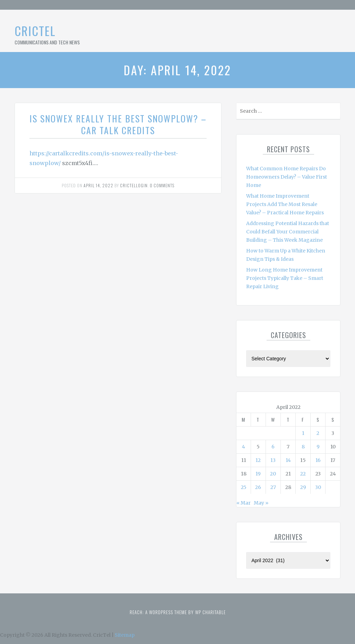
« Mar (244, 503)
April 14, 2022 (98, 185)
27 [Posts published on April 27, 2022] (273, 487)
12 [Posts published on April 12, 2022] (258, 460)
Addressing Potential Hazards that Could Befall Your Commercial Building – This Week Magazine (288, 232)
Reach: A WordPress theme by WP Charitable (178, 612)
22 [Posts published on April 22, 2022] (303, 474)
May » (261, 503)
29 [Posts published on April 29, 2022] (303, 487)
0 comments (162, 185)
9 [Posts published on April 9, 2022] (318, 447)
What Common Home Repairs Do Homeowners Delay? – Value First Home (287, 177)
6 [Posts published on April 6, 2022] (273, 447)
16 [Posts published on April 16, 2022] (318, 460)
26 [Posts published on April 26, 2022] (258, 487)
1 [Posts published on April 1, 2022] (303, 433)
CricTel (35, 31)
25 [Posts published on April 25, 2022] (244, 487)
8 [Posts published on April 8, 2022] (303, 447)
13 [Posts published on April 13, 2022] (273, 460)
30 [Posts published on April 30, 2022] (318, 487)
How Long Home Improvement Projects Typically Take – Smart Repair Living (285, 278)
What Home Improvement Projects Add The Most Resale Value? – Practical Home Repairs (285, 204)
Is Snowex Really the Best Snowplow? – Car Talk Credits (118, 124)
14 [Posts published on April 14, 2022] (288, 460)
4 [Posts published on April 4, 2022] (244, 447)
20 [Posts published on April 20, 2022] (273, 474)
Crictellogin (134, 185)
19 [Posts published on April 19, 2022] (258, 474)
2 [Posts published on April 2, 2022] (318, 433)
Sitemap (125, 635)
